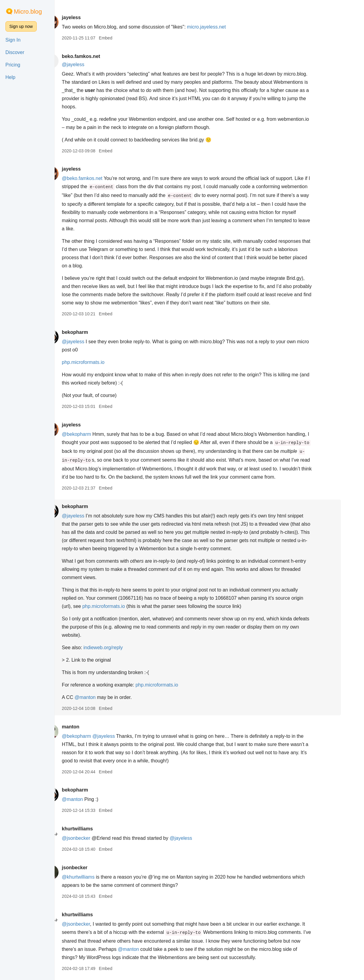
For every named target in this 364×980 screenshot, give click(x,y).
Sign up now (21, 26)
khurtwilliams (95, 829)
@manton (103, 697)
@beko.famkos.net (100, 178)
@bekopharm (94, 434)
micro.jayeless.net (224, 27)
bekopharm (93, 332)
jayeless (89, 17)
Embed (123, 38)
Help (10, 77)
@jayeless (91, 64)
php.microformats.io (101, 362)
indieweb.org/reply (121, 648)
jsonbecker (93, 868)
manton (89, 727)
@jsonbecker (94, 838)
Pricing (13, 65)
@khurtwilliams (96, 877)
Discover (15, 52)
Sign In (13, 40)
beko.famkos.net (99, 56)
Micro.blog (28, 12)
